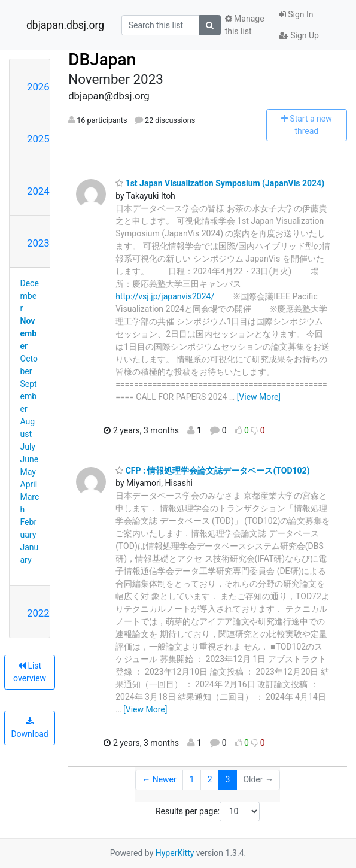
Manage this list (245, 25)
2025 (38, 139)
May (28, 472)
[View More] (259, 397)
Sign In (296, 14)
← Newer (159, 779)
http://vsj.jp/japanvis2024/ (165, 296)
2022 (38, 613)
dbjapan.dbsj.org (65, 25)
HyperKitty (175, 853)
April (29, 484)
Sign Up (299, 35)
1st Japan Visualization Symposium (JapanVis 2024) (220, 183)
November (29, 333)
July (28, 447)
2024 (38, 191)
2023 (38, 243)
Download (29, 728)
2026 (38, 87)
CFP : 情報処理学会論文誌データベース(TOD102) (212, 471)
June (30, 459)
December (30, 296)
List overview (30, 672)
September (29, 396)
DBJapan (102, 60)
